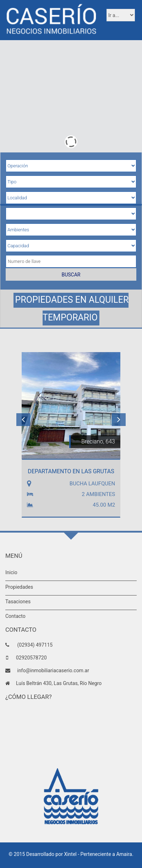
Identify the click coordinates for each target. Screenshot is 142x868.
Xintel (70, 854)
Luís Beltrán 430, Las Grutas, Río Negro (59, 683)
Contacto (15, 616)
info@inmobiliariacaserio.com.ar (53, 670)
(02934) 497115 (34, 645)
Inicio (11, 572)
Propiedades (19, 587)
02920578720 (31, 658)
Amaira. (125, 854)
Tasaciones (18, 602)
